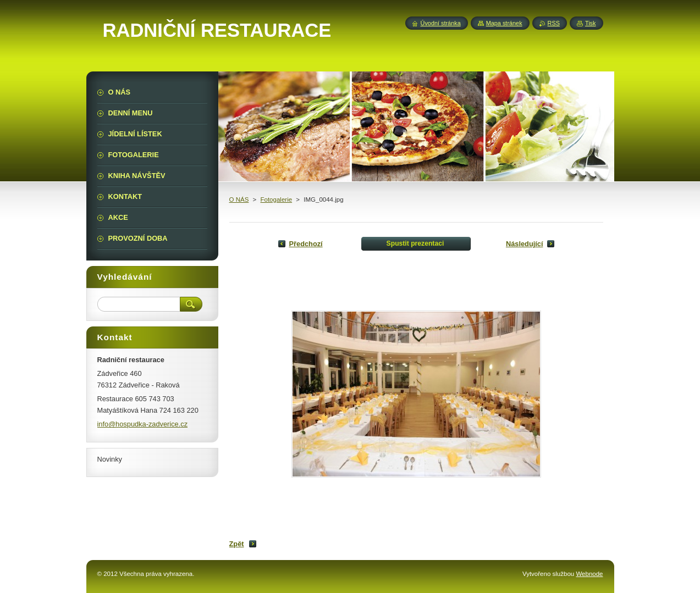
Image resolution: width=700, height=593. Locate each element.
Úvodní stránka (441, 23)
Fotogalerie (276, 199)
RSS (554, 23)
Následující (525, 244)
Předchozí (306, 244)
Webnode (589, 574)
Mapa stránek (504, 23)
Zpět (237, 544)
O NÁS (239, 199)
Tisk (591, 23)
